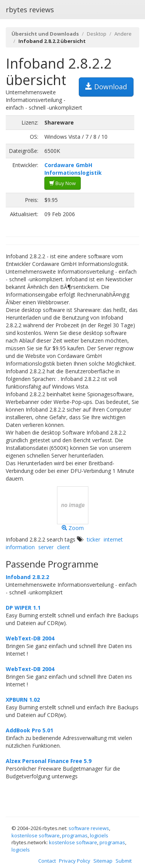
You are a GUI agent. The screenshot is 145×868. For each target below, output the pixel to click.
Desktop (97, 34)
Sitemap (103, 861)
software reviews (89, 828)
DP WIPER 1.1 (23, 608)
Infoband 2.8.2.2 (27, 577)
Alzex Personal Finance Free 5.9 (49, 761)
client (64, 547)
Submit (124, 861)
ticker (94, 539)
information (20, 547)
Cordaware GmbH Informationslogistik (73, 169)
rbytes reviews (30, 10)
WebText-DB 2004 (30, 638)
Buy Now (63, 183)
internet (113, 539)
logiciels (99, 835)
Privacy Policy (75, 861)
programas (75, 835)
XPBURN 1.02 (23, 700)
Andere (123, 34)
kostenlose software (36, 835)
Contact (47, 861)
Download (106, 87)
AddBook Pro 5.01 (29, 730)
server (46, 547)
